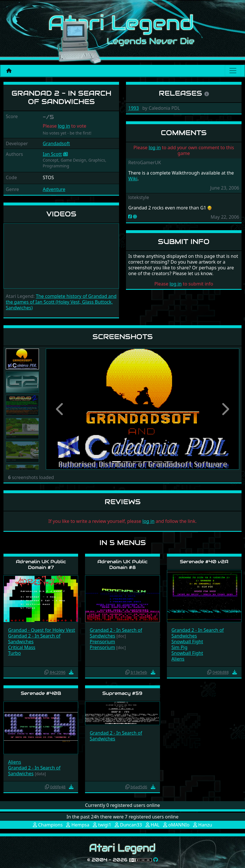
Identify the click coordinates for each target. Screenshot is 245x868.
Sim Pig (180, 647)
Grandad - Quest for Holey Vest (42, 630)
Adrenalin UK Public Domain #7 (41, 564)
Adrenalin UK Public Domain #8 (122, 564)
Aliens (178, 659)
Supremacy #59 (122, 693)
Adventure (54, 189)
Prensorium (102, 642)
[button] (60, 409)
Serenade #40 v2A (204, 562)
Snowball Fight (187, 642)
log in (64, 126)
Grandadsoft (56, 143)
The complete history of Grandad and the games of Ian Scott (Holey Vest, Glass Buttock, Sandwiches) (61, 302)
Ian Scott (52, 154)
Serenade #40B (41, 693)
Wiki (133, 179)
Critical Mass (22, 647)
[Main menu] (233, 71)
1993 (134, 108)
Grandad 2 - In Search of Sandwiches (34, 639)
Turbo (14, 653)
